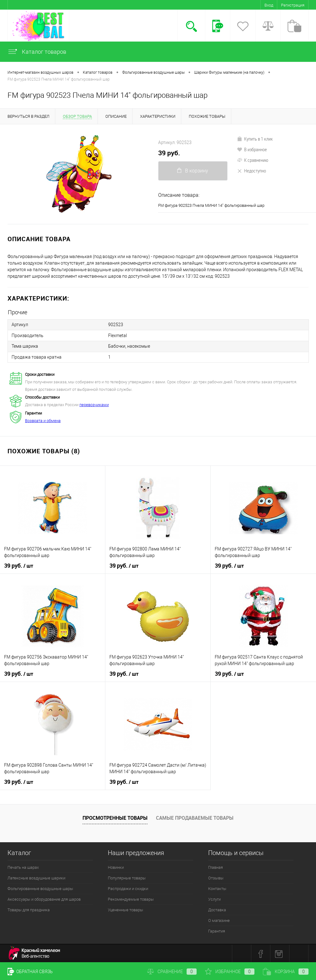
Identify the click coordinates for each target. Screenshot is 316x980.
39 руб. (169, 153)
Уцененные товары (125, 909)
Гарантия (217, 930)
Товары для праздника (29, 909)
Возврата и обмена (43, 420)
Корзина (286, 972)
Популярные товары (127, 877)
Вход (269, 5)
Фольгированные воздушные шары (40, 888)
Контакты (217, 888)
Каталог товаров (37, 52)
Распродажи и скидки (128, 888)
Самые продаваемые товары (195, 817)
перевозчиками (94, 404)
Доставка (217, 909)
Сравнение (172, 972)
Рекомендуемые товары (131, 899)
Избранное (230, 972)
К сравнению (253, 160)
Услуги (214, 899)
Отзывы (216, 877)
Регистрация (293, 5)
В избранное (252, 149)
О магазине (219, 920)
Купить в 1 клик (255, 139)
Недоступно (251, 171)
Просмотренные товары (115, 817)
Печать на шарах (23, 867)
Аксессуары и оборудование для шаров (44, 899)
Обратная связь (30, 972)
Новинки (116, 867)
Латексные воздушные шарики (36, 877)
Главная (216, 867)
